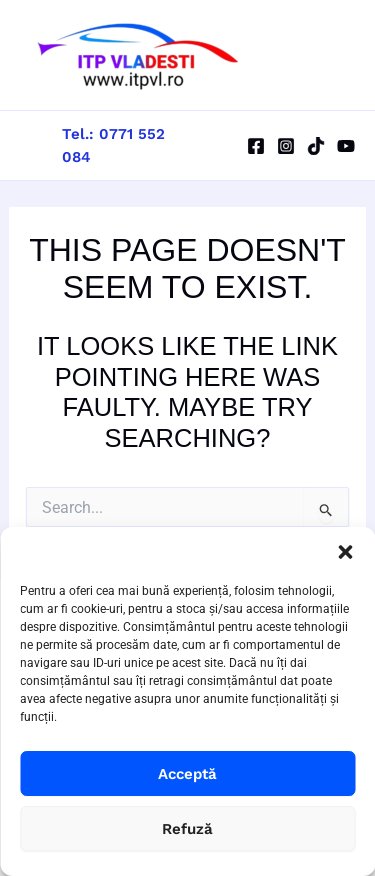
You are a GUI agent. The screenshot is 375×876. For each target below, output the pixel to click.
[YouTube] (346, 146)
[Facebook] (256, 146)
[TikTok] (316, 146)
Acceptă (187, 774)
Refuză (187, 829)
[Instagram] (286, 146)
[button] (345, 552)
